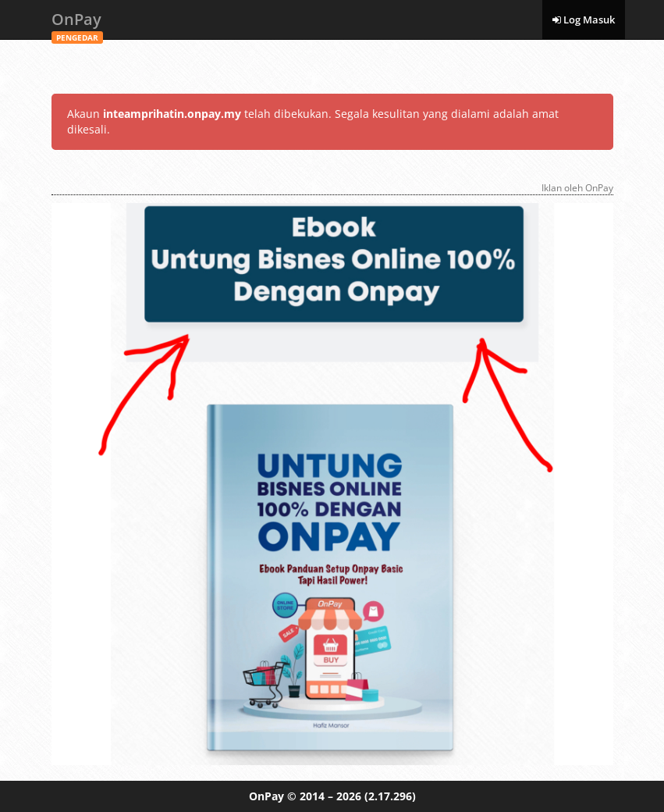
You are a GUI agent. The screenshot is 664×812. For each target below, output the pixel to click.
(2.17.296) (390, 796)
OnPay (77, 24)
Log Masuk (584, 20)
